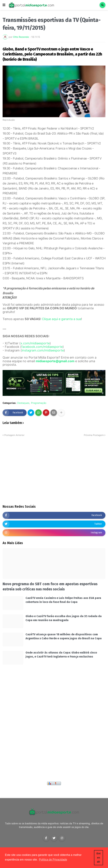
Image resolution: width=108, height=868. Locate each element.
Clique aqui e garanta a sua (62, 319)
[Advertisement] (54, 475)
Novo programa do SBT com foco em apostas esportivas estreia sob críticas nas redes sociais (50, 586)
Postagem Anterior (14, 435)
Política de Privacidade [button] (53, 860)
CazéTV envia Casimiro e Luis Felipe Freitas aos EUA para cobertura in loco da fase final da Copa (63, 600)
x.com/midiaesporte (35, 343)
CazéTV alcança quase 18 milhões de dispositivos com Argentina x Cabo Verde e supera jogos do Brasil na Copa (64, 636)
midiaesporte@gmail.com (55, 361)
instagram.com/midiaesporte (43, 350)
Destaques (23, 403)
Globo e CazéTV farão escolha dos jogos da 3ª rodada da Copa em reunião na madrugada (64, 618)
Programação (39, 403)
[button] (4, 5)
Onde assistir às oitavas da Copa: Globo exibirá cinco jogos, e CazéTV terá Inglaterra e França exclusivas (61, 654)
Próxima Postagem (94, 435)
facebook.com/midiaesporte (42, 347)
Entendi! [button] (99, 858)
